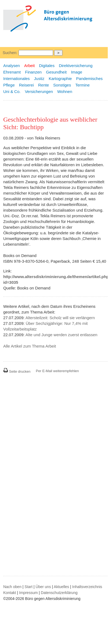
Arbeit (30, 66)
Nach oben (12, 587)
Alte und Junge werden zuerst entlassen (62, 335)
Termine (82, 85)
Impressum (28, 593)
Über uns (43, 587)
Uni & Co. (12, 91)
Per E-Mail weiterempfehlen (57, 371)
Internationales (16, 79)
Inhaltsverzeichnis (87, 587)
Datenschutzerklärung (59, 593)
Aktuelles (62, 587)
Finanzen (33, 72)
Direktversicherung (76, 66)
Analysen (12, 66)
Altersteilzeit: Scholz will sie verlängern (60, 318)
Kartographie (60, 79)
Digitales (47, 66)
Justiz (39, 79)
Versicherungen (39, 91)
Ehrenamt (12, 72)
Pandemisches (89, 79)
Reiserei (27, 85)
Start (29, 587)
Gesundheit (56, 72)
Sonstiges (62, 85)
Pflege (9, 85)
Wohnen (65, 91)
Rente (44, 85)
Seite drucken (17, 371)
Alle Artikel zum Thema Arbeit (30, 346)
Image (77, 72)
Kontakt (10, 593)
